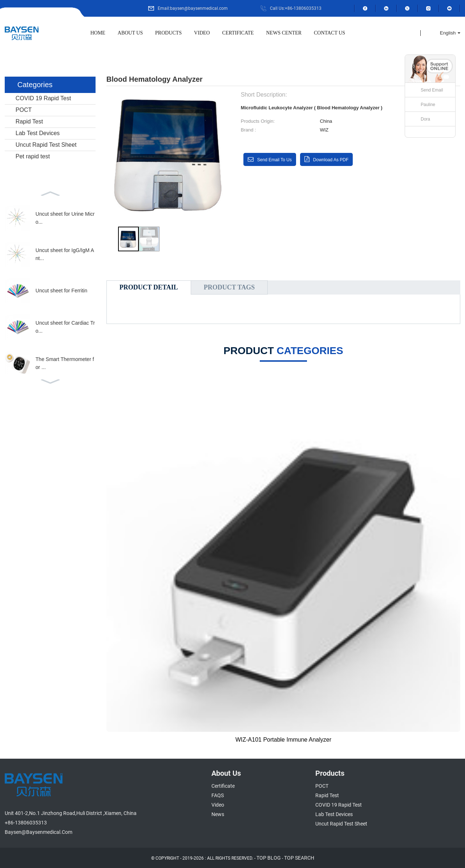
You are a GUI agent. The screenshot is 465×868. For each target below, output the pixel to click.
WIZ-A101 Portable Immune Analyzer (283, 740)
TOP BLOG (269, 858)
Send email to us (274, 160)
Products (168, 33)
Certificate (238, 33)
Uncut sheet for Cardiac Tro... (65, 327)
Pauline (428, 105)
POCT (24, 110)
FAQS (218, 795)
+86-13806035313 (26, 823)
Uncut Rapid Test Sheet (46, 145)
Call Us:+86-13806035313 (296, 8)
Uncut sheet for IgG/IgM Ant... (65, 254)
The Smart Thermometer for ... (65, 363)
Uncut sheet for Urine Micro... (65, 218)
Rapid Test (29, 121)
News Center (284, 33)
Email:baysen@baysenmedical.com (193, 8)
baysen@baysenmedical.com (39, 832)
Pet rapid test (33, 156)
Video (202, 33)
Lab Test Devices (38, 133)
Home (98, 33)
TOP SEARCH (299, 858)
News (218, 814)
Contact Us (329, 33)
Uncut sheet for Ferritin (61, 291)
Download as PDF (331, 160)
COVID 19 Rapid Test (43, 98)
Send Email (432, 90)
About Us (130, 33)
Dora (425, 119)
